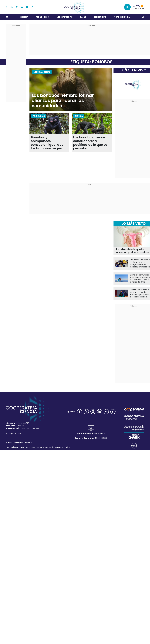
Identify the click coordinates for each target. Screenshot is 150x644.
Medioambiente (64, 17)
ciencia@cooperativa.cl (31, 428)
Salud (83, 17)
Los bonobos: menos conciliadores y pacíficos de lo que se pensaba (90, 143)
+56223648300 (101, 438)
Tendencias (100, 17)
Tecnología (42, 17)
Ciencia (24, 17)
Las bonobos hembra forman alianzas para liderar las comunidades (63, 101)
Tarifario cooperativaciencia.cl (91, 434)
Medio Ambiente (42, 72)
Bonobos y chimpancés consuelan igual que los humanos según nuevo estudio (47, 143)
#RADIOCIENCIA (122, 17)
